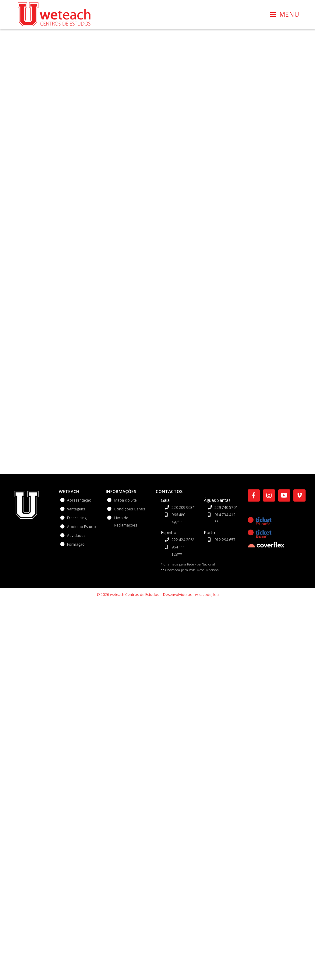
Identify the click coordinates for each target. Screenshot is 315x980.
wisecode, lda (207, 595)
